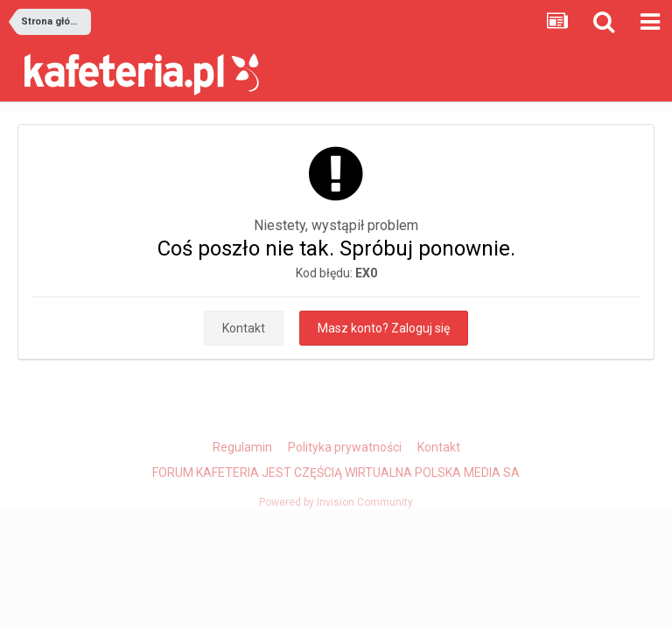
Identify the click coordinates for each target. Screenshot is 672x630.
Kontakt (244, 328)
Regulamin (242, 447)
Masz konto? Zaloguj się (384, 328)
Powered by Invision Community (336, 502)
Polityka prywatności (345, 447)
